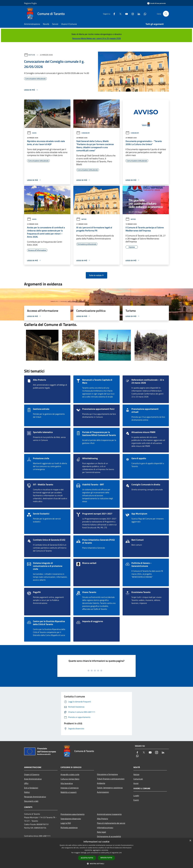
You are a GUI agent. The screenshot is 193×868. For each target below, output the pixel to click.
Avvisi (32, 133)
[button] (96, 864)
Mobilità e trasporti (69, 792)
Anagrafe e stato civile (70, 774)
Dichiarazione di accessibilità (109, 836)
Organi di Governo (32, 774)
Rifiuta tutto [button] (106, 858)
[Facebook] (113, 14)
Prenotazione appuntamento (72, 814)
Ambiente (101, 783)
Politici (27, 792)
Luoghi (136, 796)
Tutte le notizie (96, 275)
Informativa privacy (105, 828)
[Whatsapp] (144, 14)
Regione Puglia (30, 3)
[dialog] (96, 853)
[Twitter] (119, 14)
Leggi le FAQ (66, 823)
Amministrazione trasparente (109, 814)
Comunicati (83, 133)
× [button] (190, 841)
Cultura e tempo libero (70, 779)
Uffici (26, 783)
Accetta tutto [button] (87, 858)
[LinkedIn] (138, 14)
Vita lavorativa (67, 783)
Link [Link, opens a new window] (120, 853)
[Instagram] (132, 14)
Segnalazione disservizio (71, 819)
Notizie (32, 55)
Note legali (101, 832)
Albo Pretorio (102, 819)
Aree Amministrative (33, 779)
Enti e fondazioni (31, 788)
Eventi (136, 800)
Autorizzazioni (103, 792)
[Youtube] (126, 14)
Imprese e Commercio (70, 788)
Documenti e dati (31, 801)
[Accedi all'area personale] (156, 3)
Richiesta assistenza (69, 828)
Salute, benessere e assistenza (110, 788)
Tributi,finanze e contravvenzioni (111, 779)
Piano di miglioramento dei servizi (111, 823)
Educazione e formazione (107, 774)
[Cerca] (166, 14)
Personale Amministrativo (35, 797)
